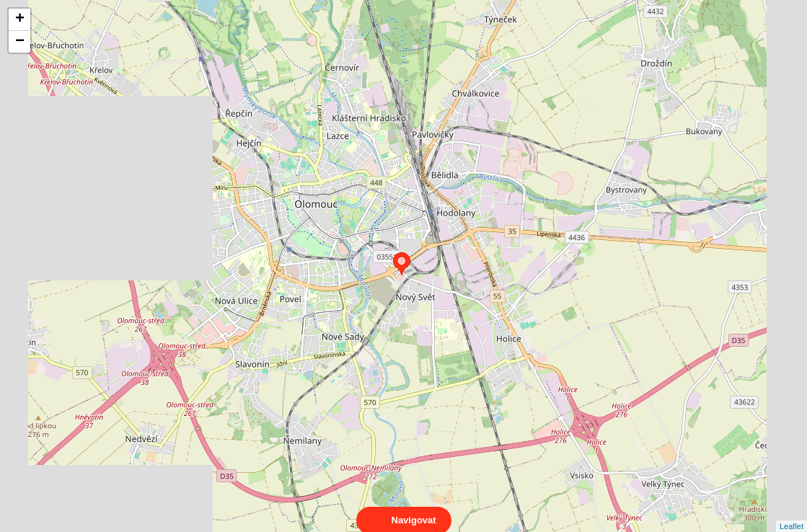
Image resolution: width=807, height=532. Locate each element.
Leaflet (791, 513)
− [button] (20, 42)
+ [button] (20, 19)
